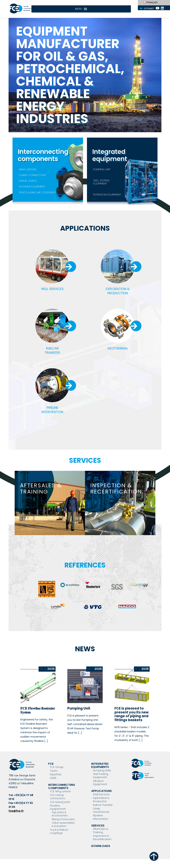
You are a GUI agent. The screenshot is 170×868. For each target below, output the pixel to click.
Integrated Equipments (100, 765)
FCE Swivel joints (60, 802)
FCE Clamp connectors (57, 797)
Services (98, 826)
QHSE (53, 778)
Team (54, 771)
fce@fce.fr (16, 811)
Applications (102, 791)
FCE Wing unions (60, 791)
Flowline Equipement (58, 807)
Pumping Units (102, 770)
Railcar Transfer (103, 805)
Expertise (56, 774)
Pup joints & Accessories (60, 814)
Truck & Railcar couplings (59, 831)
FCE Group (57, 767)
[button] (78, 9)
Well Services (101, 794)
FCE (51, 764)
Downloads (101, 846)
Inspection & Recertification (102, 837)
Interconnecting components (62, 786)
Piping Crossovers (63, 819)
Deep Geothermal (101, 810)
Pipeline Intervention (101, 817)
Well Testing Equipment (101, 776)
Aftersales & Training (101, 830)
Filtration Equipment (100, 783)
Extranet (149, 8)
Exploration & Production (101, 800)
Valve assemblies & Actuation (63, 824)
